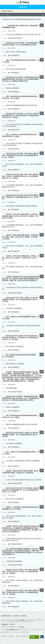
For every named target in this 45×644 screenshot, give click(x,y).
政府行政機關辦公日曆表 (12, 630)
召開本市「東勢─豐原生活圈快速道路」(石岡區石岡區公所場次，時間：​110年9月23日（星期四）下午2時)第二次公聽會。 (20, 237)
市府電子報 (12, 624)
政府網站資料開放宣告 (7, 616)
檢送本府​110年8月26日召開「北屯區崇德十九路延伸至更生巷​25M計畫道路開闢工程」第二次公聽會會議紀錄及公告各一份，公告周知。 (20, 490)
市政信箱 (22, 627)
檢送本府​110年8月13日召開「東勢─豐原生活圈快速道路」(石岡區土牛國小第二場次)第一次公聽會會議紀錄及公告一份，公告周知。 (20, 571)
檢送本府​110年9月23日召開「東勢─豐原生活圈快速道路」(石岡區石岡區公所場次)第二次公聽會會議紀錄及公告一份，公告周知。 (20, 155)
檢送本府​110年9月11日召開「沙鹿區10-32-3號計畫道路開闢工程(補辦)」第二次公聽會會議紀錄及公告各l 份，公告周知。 (21, 299)
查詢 (43, 2)
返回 (2, 7)
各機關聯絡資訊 (5, 624)
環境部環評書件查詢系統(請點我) (25, 19)
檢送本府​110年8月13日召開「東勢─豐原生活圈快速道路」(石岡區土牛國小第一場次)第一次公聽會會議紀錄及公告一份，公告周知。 (20, 592)
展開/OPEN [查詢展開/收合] (43, 11)
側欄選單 (2, 2)
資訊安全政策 (16, 616)
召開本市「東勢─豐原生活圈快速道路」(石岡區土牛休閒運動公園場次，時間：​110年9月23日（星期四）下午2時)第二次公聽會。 (20, 216)
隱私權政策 (24, 616)
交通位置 (22, 620)
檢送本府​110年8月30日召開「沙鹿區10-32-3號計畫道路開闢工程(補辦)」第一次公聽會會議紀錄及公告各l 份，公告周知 (21, 434)
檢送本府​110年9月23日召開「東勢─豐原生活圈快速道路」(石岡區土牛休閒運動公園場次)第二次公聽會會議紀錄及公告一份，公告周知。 (20, 176)
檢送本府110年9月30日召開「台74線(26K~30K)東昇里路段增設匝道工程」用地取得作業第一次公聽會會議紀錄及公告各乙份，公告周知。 (20, 115)
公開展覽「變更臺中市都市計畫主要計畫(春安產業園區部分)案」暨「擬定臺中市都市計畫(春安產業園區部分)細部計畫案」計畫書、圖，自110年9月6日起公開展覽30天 (20, 279)
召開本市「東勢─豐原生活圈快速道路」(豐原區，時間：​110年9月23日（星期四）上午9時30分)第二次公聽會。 (20, 258)
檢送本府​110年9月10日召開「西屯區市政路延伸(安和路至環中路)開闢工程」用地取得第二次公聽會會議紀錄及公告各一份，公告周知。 (20, 337)
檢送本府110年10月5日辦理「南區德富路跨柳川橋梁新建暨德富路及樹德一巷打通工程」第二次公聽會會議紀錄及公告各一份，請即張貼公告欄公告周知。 (20, 79)
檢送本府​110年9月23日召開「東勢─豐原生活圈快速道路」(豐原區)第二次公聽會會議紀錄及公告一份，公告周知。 (20, 197)
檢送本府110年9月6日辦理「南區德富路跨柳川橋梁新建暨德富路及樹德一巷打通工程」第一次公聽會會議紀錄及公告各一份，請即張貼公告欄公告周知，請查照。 (20, 398)
